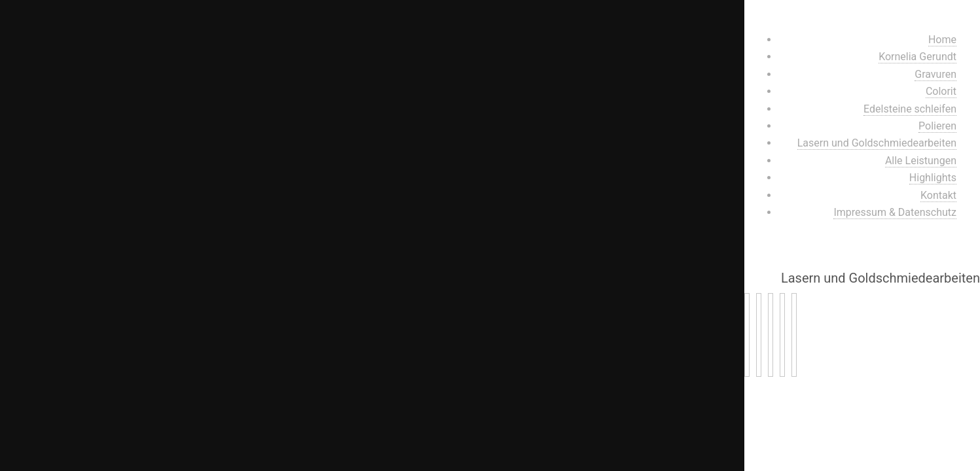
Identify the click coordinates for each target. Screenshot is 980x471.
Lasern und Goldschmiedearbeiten (877, 143)
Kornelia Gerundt (917, 57)
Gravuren (935, 74)
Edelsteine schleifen (910, 109)
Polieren (937, 126)
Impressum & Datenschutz (895, 212)
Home (942, 40)
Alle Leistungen (921, 161)
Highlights (933, 178)
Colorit (941, 91)
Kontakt (938, 195)
